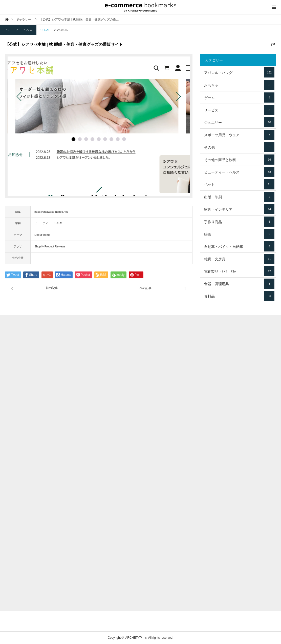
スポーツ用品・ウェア (239, 135)
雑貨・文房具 (239, 259)
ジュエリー (239, 122)
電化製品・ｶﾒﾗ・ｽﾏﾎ (239, 271)
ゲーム (239, 97)
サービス (239, 110)
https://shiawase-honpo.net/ (51, 212)
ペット (239, 184)
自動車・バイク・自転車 (239, 246)
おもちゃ (239, 85)
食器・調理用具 (239, 284)
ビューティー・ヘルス (18, 30)
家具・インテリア (239, 209)
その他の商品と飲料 (239, 160)
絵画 (239, 234)
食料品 (239, 296)
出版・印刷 (239, 197)
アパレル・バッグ (239, 72)
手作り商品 (239, 222)
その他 (239, 147)
